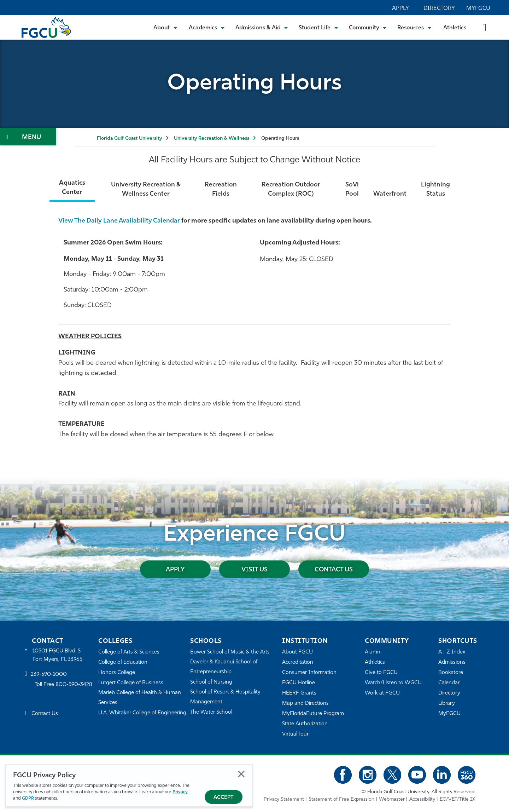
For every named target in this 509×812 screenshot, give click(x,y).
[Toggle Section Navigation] (28, 137)
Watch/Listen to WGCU (393, 683)
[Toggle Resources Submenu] (414, 27)
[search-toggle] (484, 27)
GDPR (28, 798)
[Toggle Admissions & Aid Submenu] (262, 27)
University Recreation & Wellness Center (145, 189)
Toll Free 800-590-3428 (64, 685)
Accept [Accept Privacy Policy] (224, 798)
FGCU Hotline (299, 683)
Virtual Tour (296, 734)
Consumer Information (309, 673)
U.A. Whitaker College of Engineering (142, 713)
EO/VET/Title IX (458, 799)
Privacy (180, 792)
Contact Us (334, 570)
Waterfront (390, 194)
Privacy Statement (284, 799)
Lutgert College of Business (131, 683)
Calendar (449, 683)
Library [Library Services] (447, 704)
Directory (439, 8)
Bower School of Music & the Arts (230, 652)
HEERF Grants (299, 693)
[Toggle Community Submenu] (368, 27)
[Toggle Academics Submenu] (207, 27)
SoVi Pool (352, 189)
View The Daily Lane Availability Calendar (120, 221)
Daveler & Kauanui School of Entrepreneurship (224, 667)
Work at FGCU (382, 693)
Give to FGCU (381, 673)
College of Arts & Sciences (129, 652)
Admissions (452, 663)
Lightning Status (436, 189)
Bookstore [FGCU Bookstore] (451, 673)
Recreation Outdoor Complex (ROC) (291, 189)
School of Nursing (211, 682)
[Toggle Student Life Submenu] (318, 27)
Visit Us (255, 570)
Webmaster (392, 799)
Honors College (117, 673)
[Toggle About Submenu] (166, 27)
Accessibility (422, 799)
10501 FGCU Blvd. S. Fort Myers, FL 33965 (57, 655)
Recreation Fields (221, 189)
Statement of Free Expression (341, 799)
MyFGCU (478, 8)
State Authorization (305, 724)
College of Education (123, 663)
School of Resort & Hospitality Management (226, 697)
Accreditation (298, 663)
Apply (400, 8)
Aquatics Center (72, 188)
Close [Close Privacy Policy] (241, 774)
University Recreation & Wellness (212, 139)
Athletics (455, 28)
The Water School (211, 712)
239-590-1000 (49, 675)
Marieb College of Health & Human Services (140, 698)
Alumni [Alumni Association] (373, 652)
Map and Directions (305, 704)
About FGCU (297, 652)
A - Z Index (452, 652)
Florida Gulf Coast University (129, 139)
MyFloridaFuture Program (313, 714)
